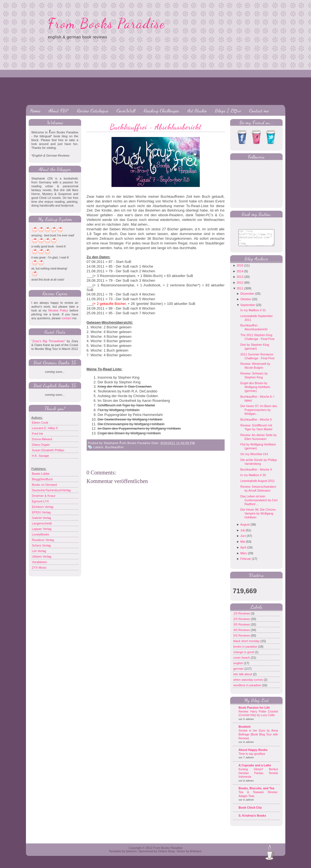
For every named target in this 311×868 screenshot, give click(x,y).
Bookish (245, 731)
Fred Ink (38, 434)
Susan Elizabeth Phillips (48, 450)
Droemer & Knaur (44, 496)
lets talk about (243, 678)
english (239, 667)
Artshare (196, 855)
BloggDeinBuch (42, 479)
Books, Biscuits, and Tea (256, 792)
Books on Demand (45, 485)
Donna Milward (42, 439)
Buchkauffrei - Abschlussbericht (156, 127)
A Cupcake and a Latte (255, 769)
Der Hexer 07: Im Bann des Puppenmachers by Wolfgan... (259, 414)
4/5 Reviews (242, 634)
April (243, 552)
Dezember (247, 298)
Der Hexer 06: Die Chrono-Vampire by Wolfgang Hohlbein (258, 518)
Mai (243, 546)
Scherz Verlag (41, 545)
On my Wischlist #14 (254, 458)
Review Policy (58, 310)
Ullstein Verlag (42, 556)
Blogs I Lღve (228, 110)
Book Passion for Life (254, 712)
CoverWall (126, 110)
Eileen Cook (40, 423)
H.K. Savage (41, 456)
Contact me (259, 110)
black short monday (247, 645)
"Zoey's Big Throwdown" (48, 341)
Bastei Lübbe (41, 474)
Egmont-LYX (41, 501)
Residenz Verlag (43, 540)
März (244, 557)
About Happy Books (253, 754)
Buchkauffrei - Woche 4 (256, 474)
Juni (243, 540)
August (245, 529)
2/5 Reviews (242, 623)
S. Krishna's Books (252, 820)
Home (35, 110)
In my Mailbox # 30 (253, 479)
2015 (240, 270)
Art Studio (197, 110)
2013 (240, 281)
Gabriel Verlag (42, 518)
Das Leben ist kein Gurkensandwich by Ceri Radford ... (259, 504)
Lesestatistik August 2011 (258, 485)
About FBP (59, 110)
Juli (243, 534)
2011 (240, 292)
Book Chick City (250, 812)
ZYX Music (39, 568)
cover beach (242, 662)
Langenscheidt (42, 523)
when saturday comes (249, 684)
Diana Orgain (41, 445)
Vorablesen (40, 562)
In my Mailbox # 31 (253, 314)
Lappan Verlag (42, 529)
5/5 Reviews (242, 640)
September (248, 309)
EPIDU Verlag (41, 512)
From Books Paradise (107, 23)
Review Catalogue (92, 110)
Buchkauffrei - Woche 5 (256, 424)
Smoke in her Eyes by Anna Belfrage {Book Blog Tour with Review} (258, 738)
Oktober (246, 303)
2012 (240, 287)
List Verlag (39, 551)
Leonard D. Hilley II (45, 428)
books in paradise (246, 651)
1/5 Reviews (242, 618)
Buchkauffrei (114, 447)
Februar (246, 563)
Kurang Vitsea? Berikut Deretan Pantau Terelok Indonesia (258, 777)
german (239, 673)
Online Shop (167, 855)
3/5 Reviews (242, 629)
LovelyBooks (41, 534)
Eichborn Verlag (43, 507)
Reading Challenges (161, 110)
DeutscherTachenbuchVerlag (51, 490)
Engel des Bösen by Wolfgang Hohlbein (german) (255, 391)
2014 (240, 275)
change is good (244, 656)
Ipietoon (131, 855)
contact (66, 318)
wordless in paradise (248, 689)
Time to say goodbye (252, 758)
